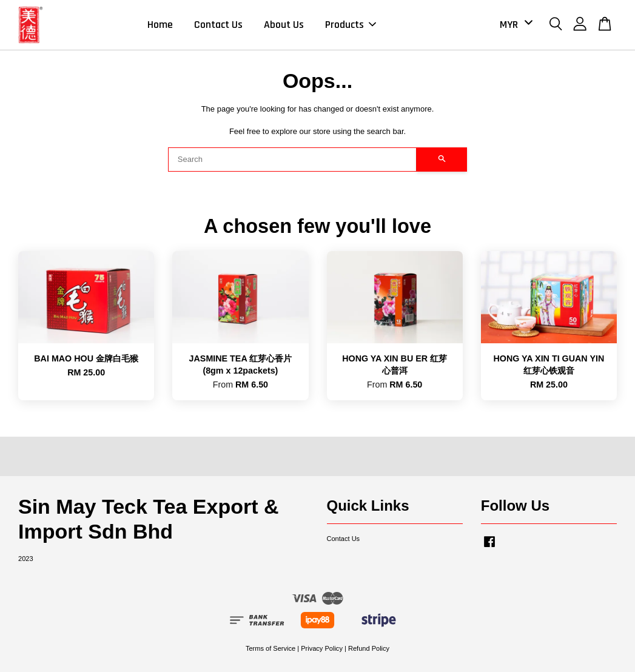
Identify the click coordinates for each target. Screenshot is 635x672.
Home (160, 25)
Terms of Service (270, 648)
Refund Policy (369, 648)
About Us (284, 25)
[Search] (293, 160)
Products (351, 25)
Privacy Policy (322, 648)
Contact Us (218, 25)
